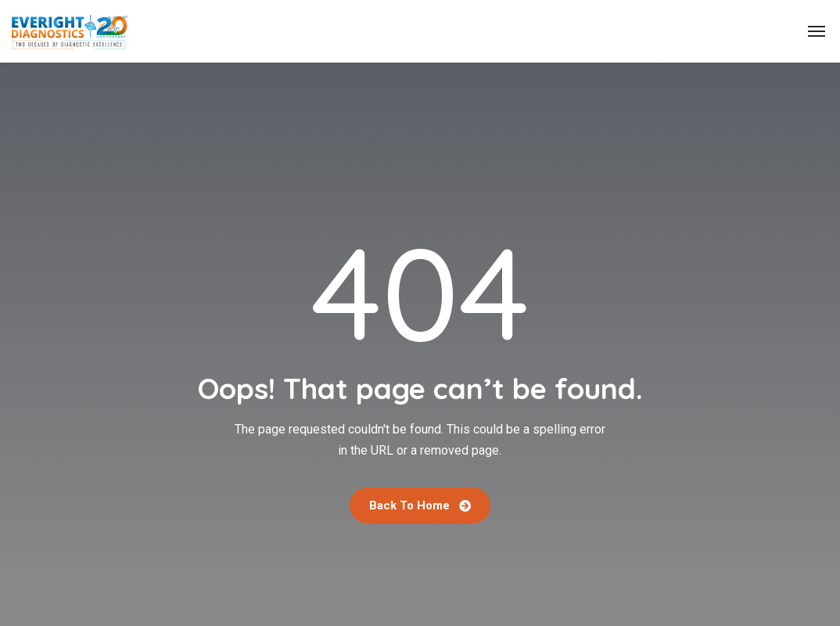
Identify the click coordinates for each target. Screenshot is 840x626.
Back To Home (420, 505)
